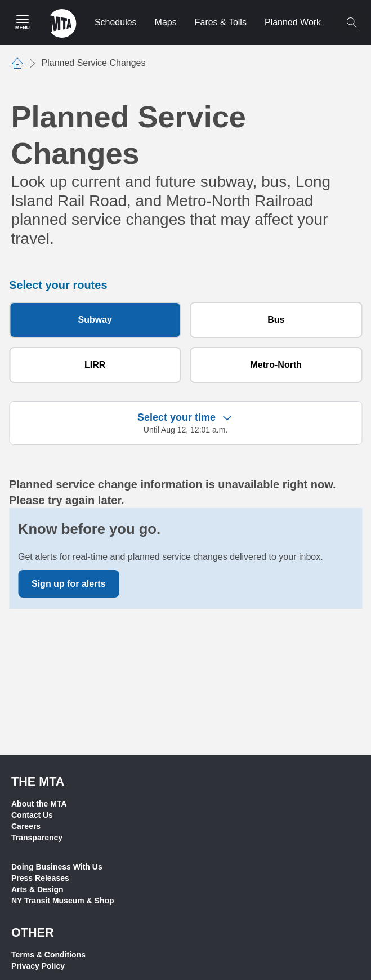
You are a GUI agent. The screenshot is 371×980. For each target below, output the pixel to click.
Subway (95, 320)
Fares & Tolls (221, 22)
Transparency (37, 838)
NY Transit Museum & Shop (63, 901)
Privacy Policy (38, 966)
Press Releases (40, 878)
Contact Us (32, 815)
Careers (26, 826)
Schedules (116, 22)
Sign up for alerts (69, 584)
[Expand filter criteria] (227, 417)
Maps (166, 22)
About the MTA (39, 804)
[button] (185, 423)
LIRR (95, 365)
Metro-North (276, 365)
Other (33, 932)
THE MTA (38, 781)
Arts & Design (37, 889)
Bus (276, 320)
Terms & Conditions (48, 955)
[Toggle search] (351, 23)
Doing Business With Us (57, 867)
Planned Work (293, 22)
